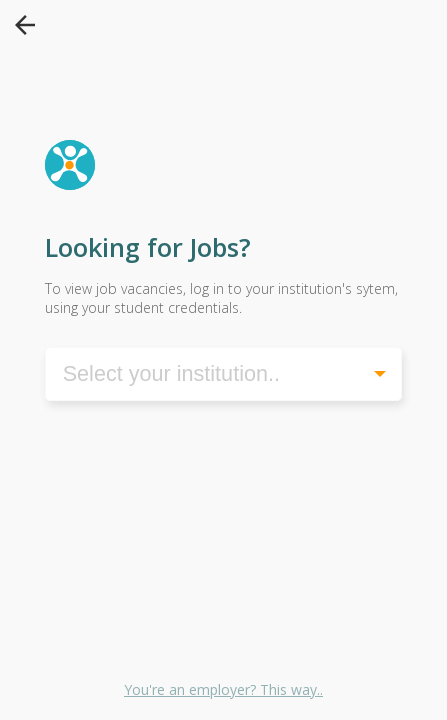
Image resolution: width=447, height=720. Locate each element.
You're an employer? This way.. (223, 689)
